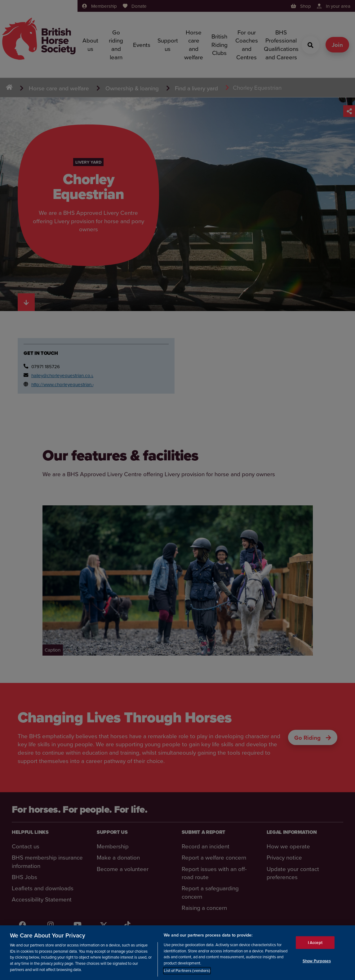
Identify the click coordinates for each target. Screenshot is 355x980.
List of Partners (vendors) (187, 971)
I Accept (315, 943)
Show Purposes (317, 961)
